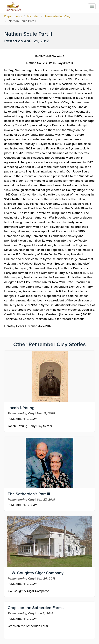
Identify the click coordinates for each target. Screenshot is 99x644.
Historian (33, 16)
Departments (13, 16)
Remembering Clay (58, 16)
